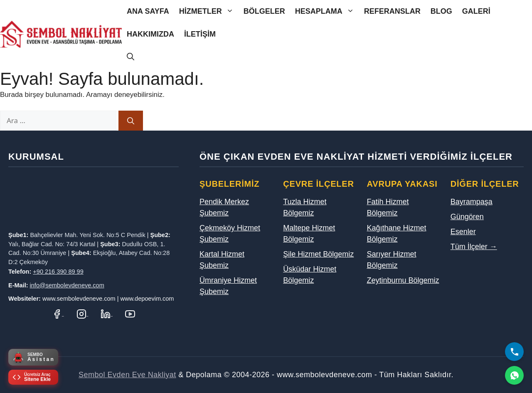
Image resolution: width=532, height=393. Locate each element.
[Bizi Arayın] (514, 352)
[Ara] (131, 121)
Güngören (467, 217)
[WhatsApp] (514, 375)
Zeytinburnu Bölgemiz (403, 280)
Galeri (476, 11)
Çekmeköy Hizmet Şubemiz (230, 234)
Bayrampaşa (472, 202)
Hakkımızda (150, 34)
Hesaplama (327, 11)
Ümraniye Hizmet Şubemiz (228, 286)
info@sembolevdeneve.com (67, 285)
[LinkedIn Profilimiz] (107, 313)
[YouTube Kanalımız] (130, 313)
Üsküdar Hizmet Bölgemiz (310, 275)
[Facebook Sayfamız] (58, 313)
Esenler (463, 232)
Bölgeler (264, 11)
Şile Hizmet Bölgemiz (318, 254)
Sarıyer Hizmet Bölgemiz (392, 260)
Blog (441, 11)
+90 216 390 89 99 (58, 272)
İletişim (200, 34)
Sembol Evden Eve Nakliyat (127, 375)
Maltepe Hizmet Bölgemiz (309, 234)
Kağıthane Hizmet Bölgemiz (397, 234)
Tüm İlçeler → (474, 247)
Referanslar (392, 11)
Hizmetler (209, 11)
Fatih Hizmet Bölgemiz (388, 207)
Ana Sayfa (148, 11)
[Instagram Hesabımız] (83, 313)
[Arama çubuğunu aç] (131, 57)
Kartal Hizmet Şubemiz (222, 260)
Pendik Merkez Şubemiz (224, 207)
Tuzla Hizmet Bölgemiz (305, 207)
